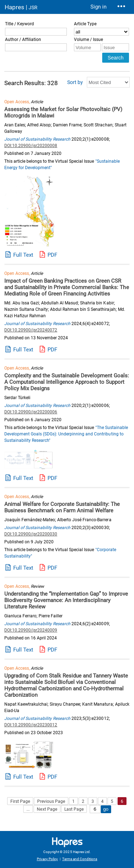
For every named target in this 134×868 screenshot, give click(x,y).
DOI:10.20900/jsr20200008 (31, 146)
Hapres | (21, 7)
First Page (20, 801)
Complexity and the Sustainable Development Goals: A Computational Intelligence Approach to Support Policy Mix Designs (67, 382)
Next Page (47, 809)
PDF (52, 255)
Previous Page (51, 801)
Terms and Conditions (80, 859)
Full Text (23, 255)
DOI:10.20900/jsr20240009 (31, 630)
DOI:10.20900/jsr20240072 (31, 330)
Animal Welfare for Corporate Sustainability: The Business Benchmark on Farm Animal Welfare (62, 507)
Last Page (74, 809)
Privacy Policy (47, 859)
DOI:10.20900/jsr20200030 (31, 534)
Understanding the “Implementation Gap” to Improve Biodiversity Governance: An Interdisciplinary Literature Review (66, 600)
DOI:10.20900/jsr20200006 (31, 412)
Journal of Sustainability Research (37, 139)
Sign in (98, 7)
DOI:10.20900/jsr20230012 (31, 725)
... (28, 809)
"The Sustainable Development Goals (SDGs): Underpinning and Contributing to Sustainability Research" (66, 434)
